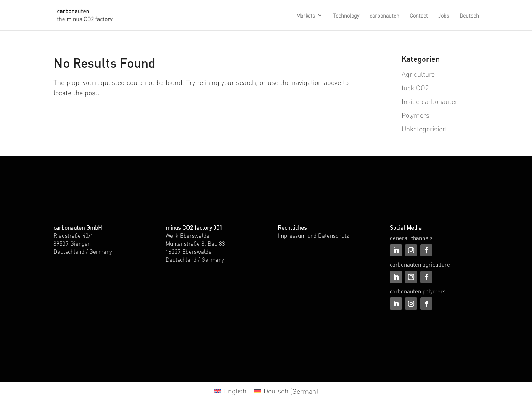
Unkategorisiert (424, 129)
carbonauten (384, 16)
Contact (419, 16)
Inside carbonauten (430, 101)
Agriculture (418, 74)
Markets (306, 16)
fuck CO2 (415, 87)
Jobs (444, 16)
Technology (346, 16)
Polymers (415, 115)
